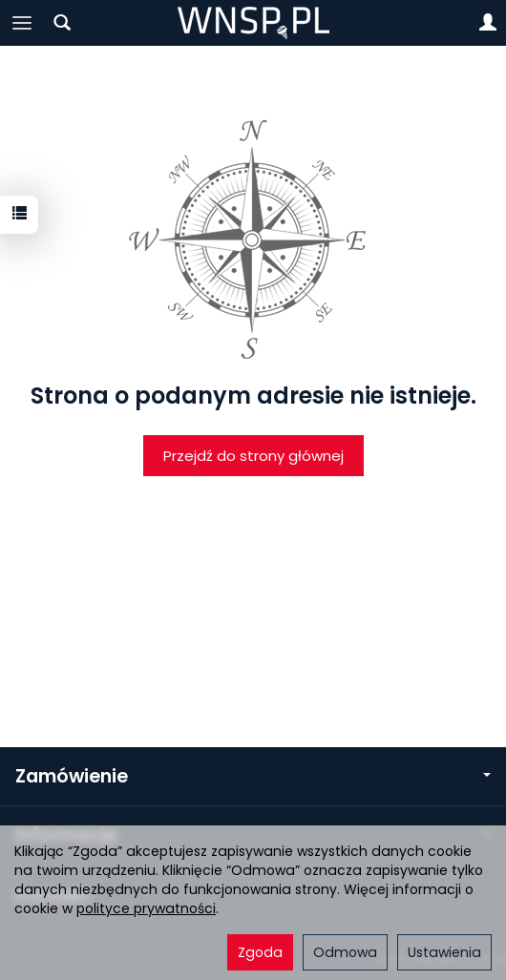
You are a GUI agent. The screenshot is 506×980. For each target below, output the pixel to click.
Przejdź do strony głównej (253, 456)
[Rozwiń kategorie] (22, 23)
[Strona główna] (253, 23)
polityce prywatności (146, 908)
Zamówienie (253, 776)
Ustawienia (444, 952)
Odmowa (345, 952)
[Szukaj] (62, 23)
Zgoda (260, 952)
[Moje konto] (488, 23)
